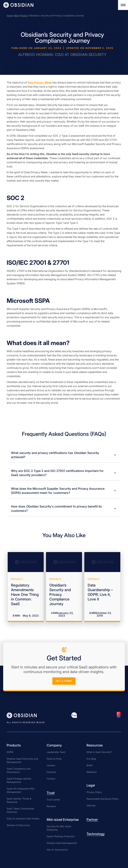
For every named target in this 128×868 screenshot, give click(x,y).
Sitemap (91, 805)
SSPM (10, 752)
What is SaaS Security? (99, 752)
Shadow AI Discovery (18, 825)
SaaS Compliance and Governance (19, 770)
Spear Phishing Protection (61, 836)
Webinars (92, 772)
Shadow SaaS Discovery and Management (22, 760)
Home (10, 16)
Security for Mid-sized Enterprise (59, 828)
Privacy (24, 16)
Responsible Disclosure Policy (103, 799)
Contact (51, 779)
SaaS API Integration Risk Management (21, 790)
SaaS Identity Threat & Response (19, 800)
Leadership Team (56, 752)
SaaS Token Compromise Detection (20, 810)
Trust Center (53, 800)
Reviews (51, 806)
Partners (51, 772)
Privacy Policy (94, 792)
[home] (18, 5)
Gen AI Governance (57, 850)
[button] (123, 5)
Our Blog (91, 759)
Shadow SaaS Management (62, 843)
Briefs (90, 765)
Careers (51, 765)
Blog (16, 16)
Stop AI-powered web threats (23, 819)
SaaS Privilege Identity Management (19, 780)
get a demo (64, 682)
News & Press (54, 759)
